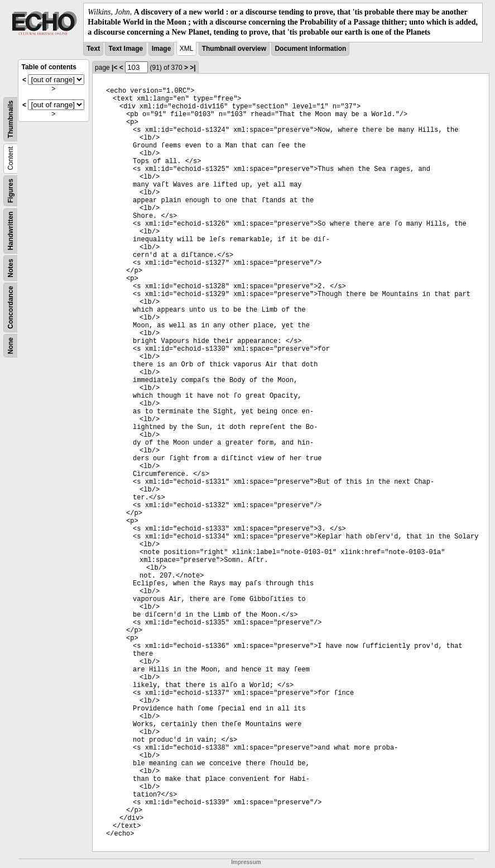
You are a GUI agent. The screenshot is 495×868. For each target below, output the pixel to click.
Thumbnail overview (234, 49)
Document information (310, 49)
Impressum (246, 862)
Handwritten (11, 230)
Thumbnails (11, 119)
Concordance (11, 307)
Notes (11, 268)
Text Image (126, 49)
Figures (11, 190)
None (11, 346)
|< (114, 68)
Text (93, 49)
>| (193, 68)
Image (162, 49)
